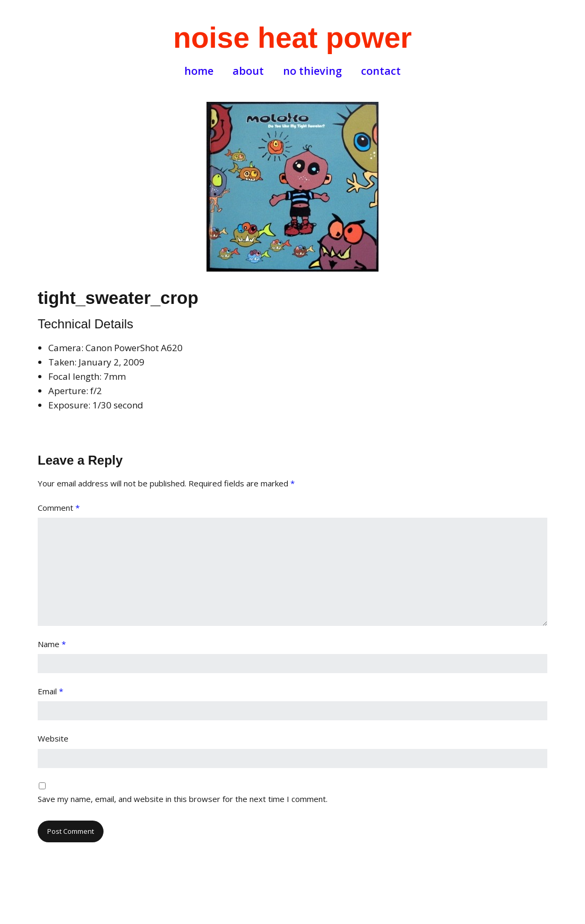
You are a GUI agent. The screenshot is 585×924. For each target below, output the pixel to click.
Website (53, 738)
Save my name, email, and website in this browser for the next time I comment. (183, 799)
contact (381, 71)
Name (52, 644)
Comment (59, 508)
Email (50, 691)
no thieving (312, 71)
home (199, 71)
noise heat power (292, 38)
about (248, 71)
